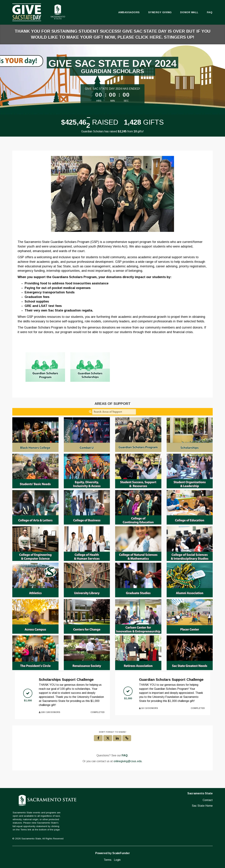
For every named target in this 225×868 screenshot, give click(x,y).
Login (117, 860)
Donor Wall (189, 12)
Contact (208, 800)
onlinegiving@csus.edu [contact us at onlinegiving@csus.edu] (128, 761)
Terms (108, 860)
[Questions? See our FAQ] (125, 756)
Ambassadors (129, 12)
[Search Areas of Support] (114, 412)
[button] (127, 738)
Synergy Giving (160, 12)
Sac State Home (202, 806)
